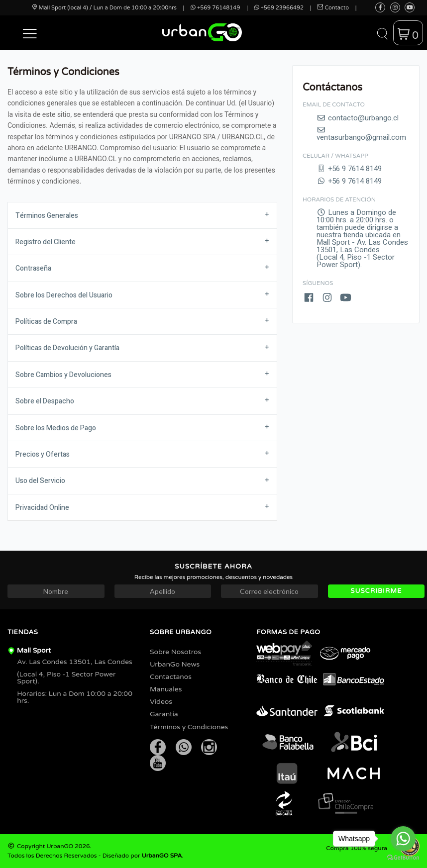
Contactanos (171, 677)
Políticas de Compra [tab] (46, 322)
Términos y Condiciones (189, 727)
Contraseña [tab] (33, 268)
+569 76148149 (215, 8)
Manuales (166, 689)
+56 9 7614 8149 (349, 169)
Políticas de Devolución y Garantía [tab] (67, 348)
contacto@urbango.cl (358, 118)
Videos (161, 702)
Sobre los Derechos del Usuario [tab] (64, 295)
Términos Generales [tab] (47, 216)
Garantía (164, 714)
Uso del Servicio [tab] (40, 481)
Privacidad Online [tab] (42, 508)
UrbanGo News (175, 664)
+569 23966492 (279, 8)
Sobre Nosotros (175, 652)
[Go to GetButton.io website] (403, 858)
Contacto (333, 8)
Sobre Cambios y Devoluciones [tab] (63, 375)
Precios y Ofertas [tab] (43, 454)
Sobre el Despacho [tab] (45, 401)
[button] (30, 33)
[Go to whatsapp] (403, 839)
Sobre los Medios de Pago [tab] (56, 428)
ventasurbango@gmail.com (361, 134)
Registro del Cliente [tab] (46, 242)
